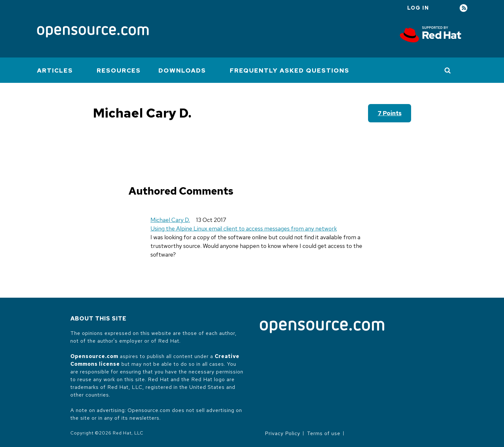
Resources (119, 70)
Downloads (182, 70)
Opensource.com (94, 356)
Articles (55, 70)
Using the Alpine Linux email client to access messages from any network (244, 228)
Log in (418, 8)
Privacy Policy (283, 433)
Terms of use (324, 433)
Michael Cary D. (170, 220)
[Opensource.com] (93, 32)
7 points (390, 113)
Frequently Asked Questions (290, 70)
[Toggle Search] (448, 70)
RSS (464, 8)
